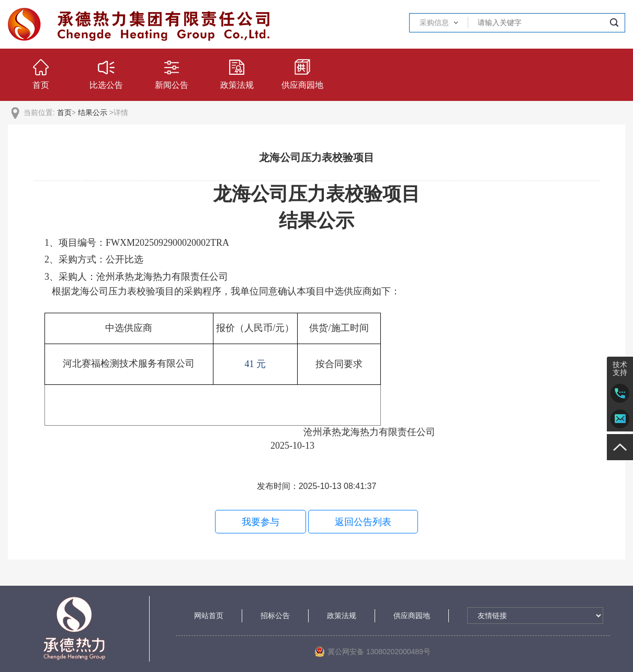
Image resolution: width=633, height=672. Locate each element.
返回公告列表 (363, 522)
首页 (64, 112)
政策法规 (342, 616)
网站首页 (209, 616)
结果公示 (93, 112)
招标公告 (275, 616)
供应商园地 (412, 616)
